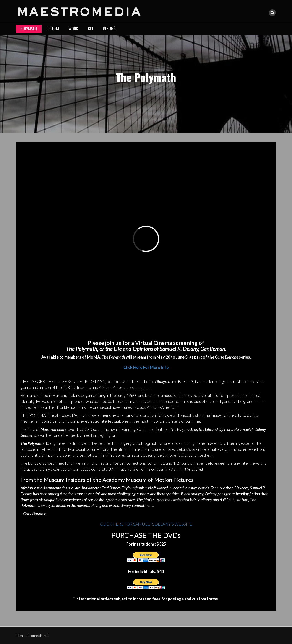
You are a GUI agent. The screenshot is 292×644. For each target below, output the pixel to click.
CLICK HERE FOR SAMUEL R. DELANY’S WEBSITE (146, 524)
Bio (90, 29)
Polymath (29, 29)
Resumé (109, 29)
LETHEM (53, 29)
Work (73, 29)
